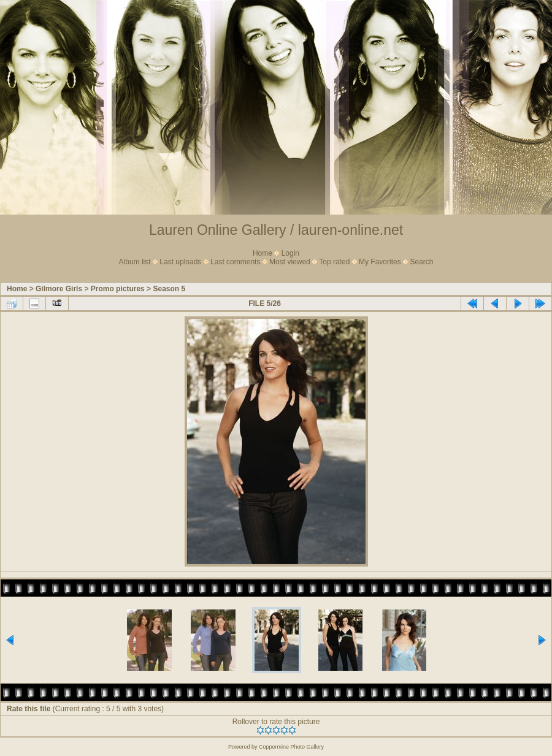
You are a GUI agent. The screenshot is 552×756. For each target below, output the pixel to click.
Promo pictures (118, 289)
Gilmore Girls (59, 289)
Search (421, 262)
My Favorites (380, 262)
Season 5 (169, 289)
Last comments (235, 262)
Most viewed (290, 262)
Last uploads (180, 262)
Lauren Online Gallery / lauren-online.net (276, 230)
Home (263, 253)
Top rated (334, 262)
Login (290, 253)
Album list (135, 262)
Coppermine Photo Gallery (291, 747)
